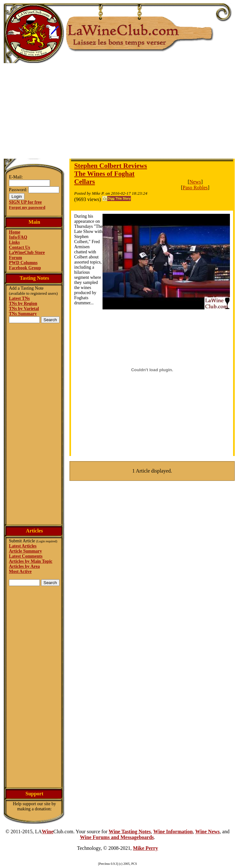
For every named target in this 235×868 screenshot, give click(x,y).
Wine (47, 832)
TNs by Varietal (24, 309)
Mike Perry (146, 848)
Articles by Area (24, 566)
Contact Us (20, 247)
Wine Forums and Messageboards (117, 837)
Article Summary (25, 551)
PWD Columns (23, 263)
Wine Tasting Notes (130, 832)
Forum (15, 258)
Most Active (20, 571)
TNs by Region (23, 304)
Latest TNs (19, 298)
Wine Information (173, 832)
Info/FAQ (18, 237)
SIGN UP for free (25, 202)
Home (15, 232)
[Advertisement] (118, 111)
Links (14, 242)
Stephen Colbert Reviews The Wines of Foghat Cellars (111, 174)
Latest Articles (23, 546)
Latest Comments (26, 556)
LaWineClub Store (27, 253)
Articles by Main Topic (31, 561)
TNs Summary (23, 314)
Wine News (207, 832)
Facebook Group (25, 268)
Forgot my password (27, 207)
